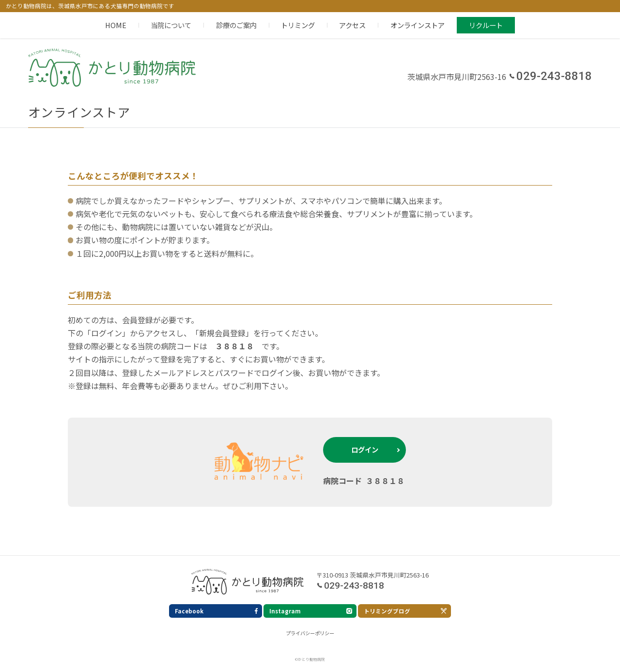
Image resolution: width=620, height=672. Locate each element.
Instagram (285, 611)
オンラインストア (418, 25)
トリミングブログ (387, 611)
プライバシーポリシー (310, 633)
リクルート (486, 25)
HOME (116, 25)
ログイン (365, 449)
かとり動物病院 (112, 68)
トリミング (298, 25)
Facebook (189, 611)
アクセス (352, 25)
